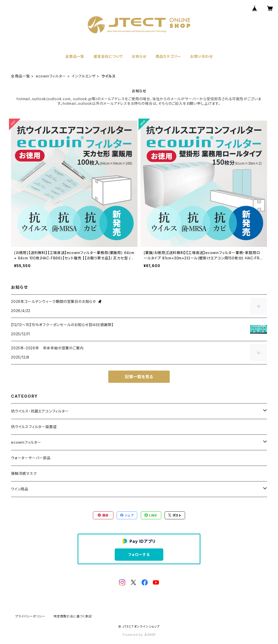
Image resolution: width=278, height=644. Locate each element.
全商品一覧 (75, 56)
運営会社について (108, 56)
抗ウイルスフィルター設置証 (34, 427)
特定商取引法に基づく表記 (73, 616)
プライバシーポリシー (30, 616)
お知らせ (139, 56)
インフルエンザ (84, 76)
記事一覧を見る (139, 377)
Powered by (139, 635)
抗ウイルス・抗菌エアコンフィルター (40, 411)
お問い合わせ (201, 56)
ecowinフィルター (51, 76)
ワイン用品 (20, 489)
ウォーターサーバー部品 (31, 458)
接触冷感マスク (24, 473)
